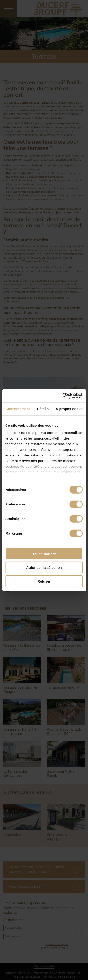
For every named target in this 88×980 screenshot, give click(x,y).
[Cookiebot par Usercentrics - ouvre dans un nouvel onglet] (63, 396)
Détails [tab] (43, 409)
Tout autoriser (44, 554)
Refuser (44, 581)
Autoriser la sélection (44, 567)
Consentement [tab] (18, 409)
